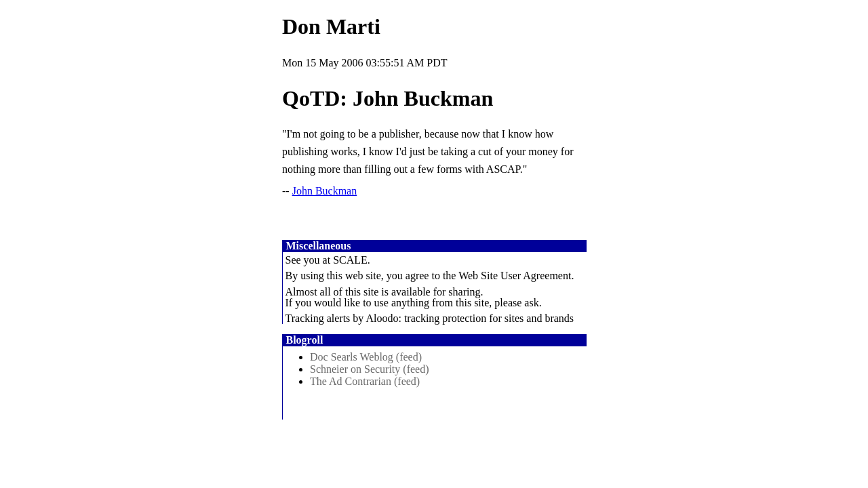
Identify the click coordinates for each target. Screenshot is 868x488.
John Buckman (325, 191)
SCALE (350, 260)
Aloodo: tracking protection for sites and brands (470, 318)
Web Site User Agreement (515, 276)
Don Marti (331, 26)
